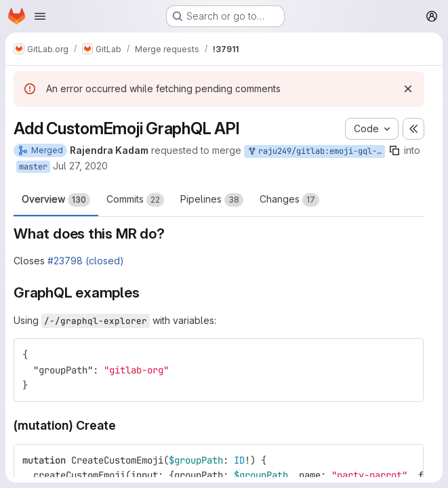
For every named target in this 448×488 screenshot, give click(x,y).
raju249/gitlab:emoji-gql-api (316, 151)
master (33, 167)
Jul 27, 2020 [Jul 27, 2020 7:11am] (80, 166)
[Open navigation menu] (40, 16)
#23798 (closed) (86, 261)
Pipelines (212, 200)
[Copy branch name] (394, 150)
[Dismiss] (408, 89)
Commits (135, 200)
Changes (289, 200)
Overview (56, 200)
